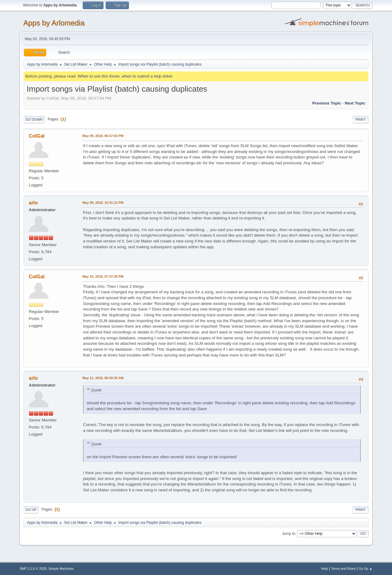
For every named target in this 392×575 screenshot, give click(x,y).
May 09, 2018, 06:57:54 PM (103, 136)
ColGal (37, 136)
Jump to (289, 534)
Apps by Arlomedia (54, 23)
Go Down (34, 120)
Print (360, 120)
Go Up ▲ (366, 569)
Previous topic (327, 103)
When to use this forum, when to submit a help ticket (125, 76)
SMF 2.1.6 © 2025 (33, 569)
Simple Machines (61, 569)
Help (325, 569)
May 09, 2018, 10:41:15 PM (103, 203)
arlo (33, 203)
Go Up (31, 510)
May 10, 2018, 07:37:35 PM (103, 276)
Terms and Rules (343, 569)
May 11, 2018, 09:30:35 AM (103, 378)
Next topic (355, 103)
